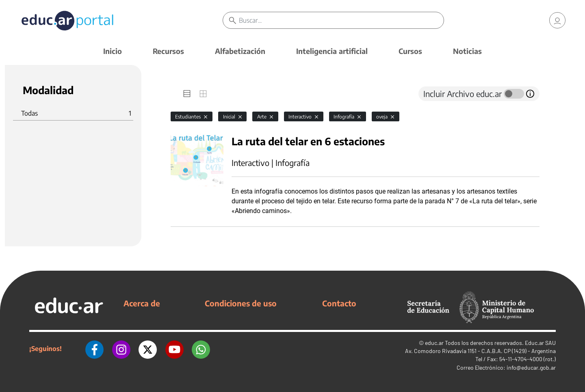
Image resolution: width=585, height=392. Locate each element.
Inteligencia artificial (332, 51)
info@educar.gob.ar (531, 367)
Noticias (467, 51)
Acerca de (142, 303)
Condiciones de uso (241, 303)
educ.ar (434, 343)
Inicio (113, 51)
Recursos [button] (168, 51)
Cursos (410, 51)
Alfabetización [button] (240, 51)
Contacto (339, 303)
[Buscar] (341, 20)
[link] (557, 20)
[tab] (187, 94)
